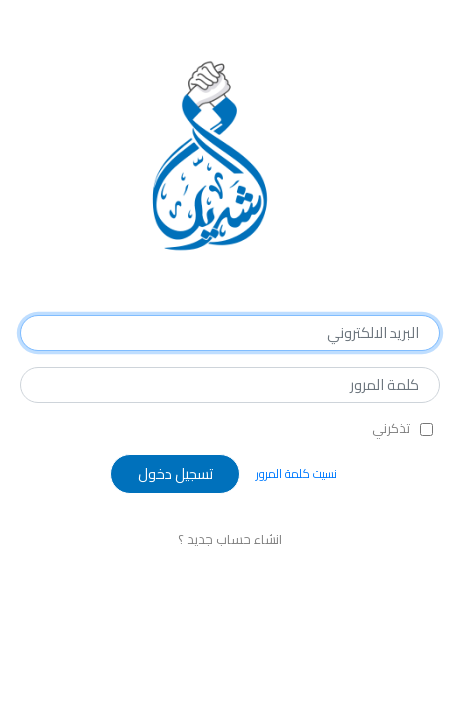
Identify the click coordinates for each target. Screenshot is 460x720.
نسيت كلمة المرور (296, 473)
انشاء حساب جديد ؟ (230, 539)
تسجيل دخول (175, 473)
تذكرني (391, 429)
